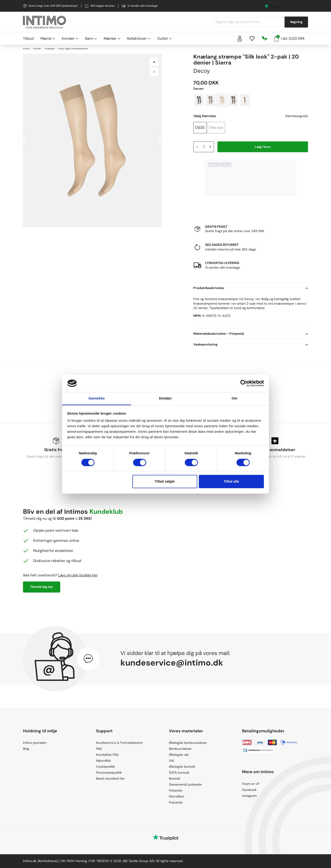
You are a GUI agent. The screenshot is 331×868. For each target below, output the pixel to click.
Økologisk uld (179, 755)
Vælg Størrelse (205, 116)
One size (216, 128)
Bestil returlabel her (110, 778)
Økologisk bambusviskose (188, 743)
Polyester (176, 790)
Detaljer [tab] (165, 398)
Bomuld (174, 778)
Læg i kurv (263, 147)
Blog (26, 749)
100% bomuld (179, 772)
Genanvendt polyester (185, 784)
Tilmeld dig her (42, 587)
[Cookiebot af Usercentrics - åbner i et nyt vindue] (244, 383)
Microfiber (177, 796)
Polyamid (176, 802)
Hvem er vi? (251, 784)
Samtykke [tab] (97, 398)
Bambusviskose (180, 749)
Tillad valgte (165, 482)
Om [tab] (234, 398)
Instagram (249, 796)
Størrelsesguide (297, 116)
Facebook (249, 790)
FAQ (99, 749)
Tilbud (28, 38)
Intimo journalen (35, 743)
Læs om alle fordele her (78, 575)
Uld (171, 761)
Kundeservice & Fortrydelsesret (119, 743)
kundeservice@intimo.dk (172, 663)
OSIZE (200, 128)
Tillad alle (231, 482)
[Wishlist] (252, 39)
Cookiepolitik (106, 767)
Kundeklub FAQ (107, 755)
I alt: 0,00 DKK (289, 38)
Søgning (296, 22)
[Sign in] (240, 39)
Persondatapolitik (109, 772)
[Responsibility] (265, 39)
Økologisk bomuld (182, 767)
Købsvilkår (104, 761)
